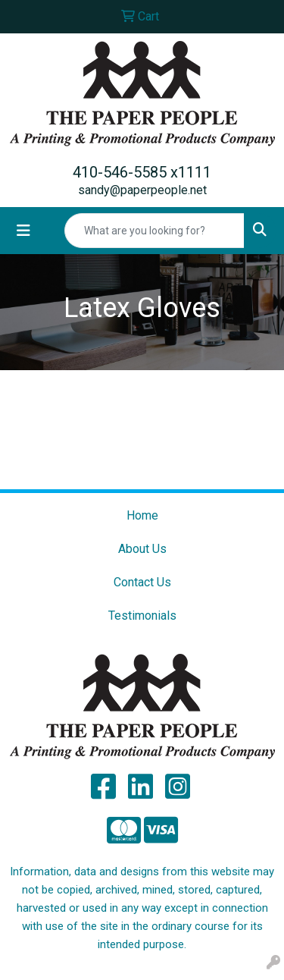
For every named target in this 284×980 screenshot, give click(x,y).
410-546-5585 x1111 (142, 172)
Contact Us (142, 582)
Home (142, 515)
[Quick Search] (154, 231)
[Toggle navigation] (23, 231)
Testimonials (142, 616)
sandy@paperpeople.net (142, 190)
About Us (142, 549)
